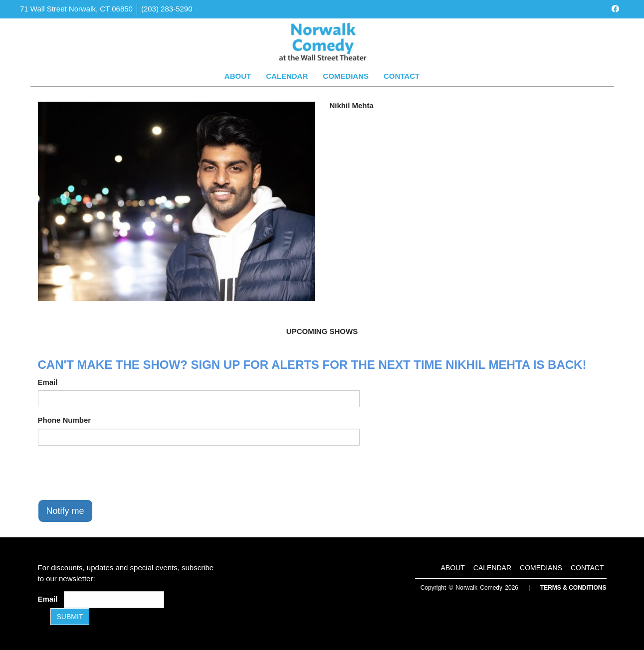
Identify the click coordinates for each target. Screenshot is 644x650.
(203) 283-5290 (167, 9)
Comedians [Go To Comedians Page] (346, 76)
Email (48, 382)
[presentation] (114, 473)
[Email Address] (114, 600)
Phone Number (65, 420)
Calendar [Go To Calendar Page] (287, 76)
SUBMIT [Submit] (70, 617)
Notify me (65, 511)
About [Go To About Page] (238, 76)
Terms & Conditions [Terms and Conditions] (573, 588)
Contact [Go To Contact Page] (402, 76)
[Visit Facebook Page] (615, 9)
